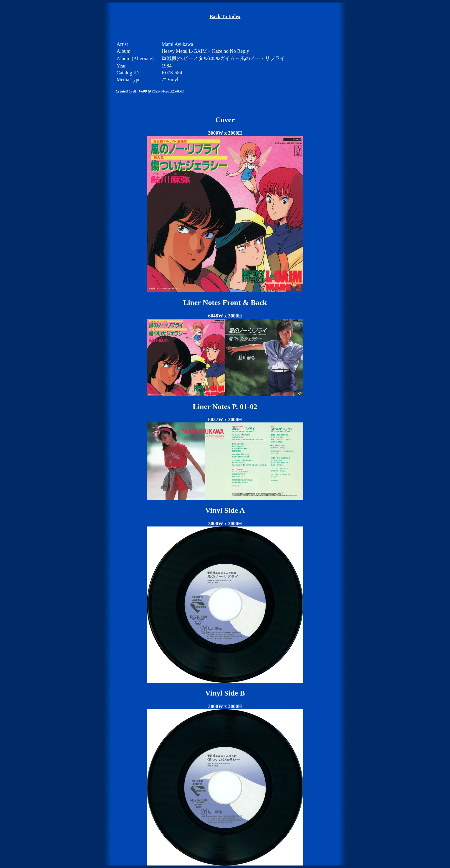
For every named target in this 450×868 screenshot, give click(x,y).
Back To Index (225, 16)
